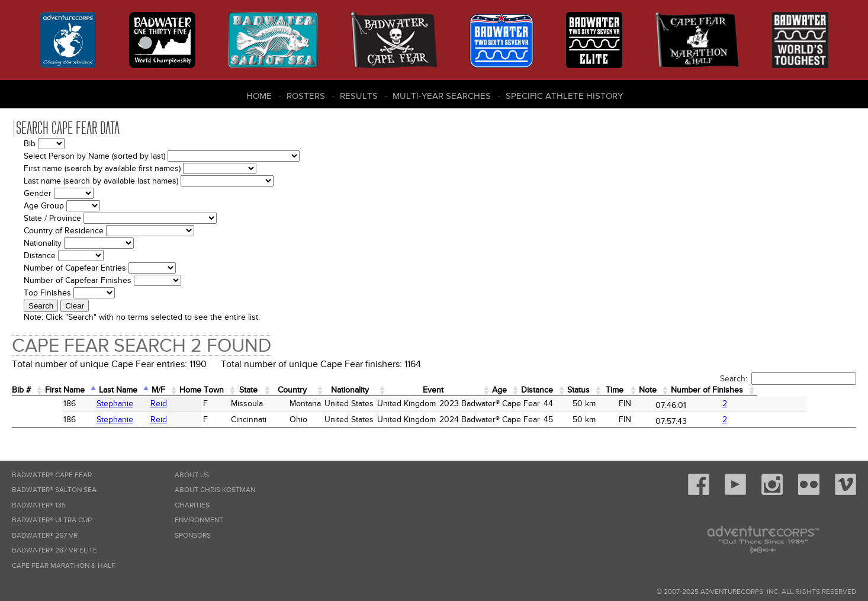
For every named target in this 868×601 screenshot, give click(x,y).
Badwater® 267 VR (45, 536)
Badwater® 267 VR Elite (54, 550)
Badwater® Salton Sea (54, 490)
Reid (120, 404)
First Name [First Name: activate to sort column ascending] (73, 390)
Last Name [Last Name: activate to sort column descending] (133, 390)
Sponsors (193, 536)
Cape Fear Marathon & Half (64, 566)
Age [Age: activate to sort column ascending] (566, 390)
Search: (788, 379)
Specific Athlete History (564, 96)
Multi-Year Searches (442, 96)
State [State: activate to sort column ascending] (280, 390)
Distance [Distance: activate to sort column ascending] (608, 390)
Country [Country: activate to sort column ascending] (330, 390)
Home (259, 96)
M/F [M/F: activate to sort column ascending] (179, 390)
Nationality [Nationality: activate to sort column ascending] (396, 390)
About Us (192, 475)
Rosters (306, 96)
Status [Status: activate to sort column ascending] (655, 390)
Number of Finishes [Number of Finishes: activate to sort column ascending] (800, 390)
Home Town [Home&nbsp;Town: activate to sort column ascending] (228, 390)
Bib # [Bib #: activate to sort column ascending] (24, 390)
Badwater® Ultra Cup (52, 520)
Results (359, 96)
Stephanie (69, 404)
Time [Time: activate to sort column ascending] (695, 390)
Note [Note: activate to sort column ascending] (733, 390)
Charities (192, 505)
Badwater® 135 (39, 505)
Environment (199, 520)
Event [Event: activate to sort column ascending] (490, 390)
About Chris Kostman (215, 490)
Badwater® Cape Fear (52, 475)
